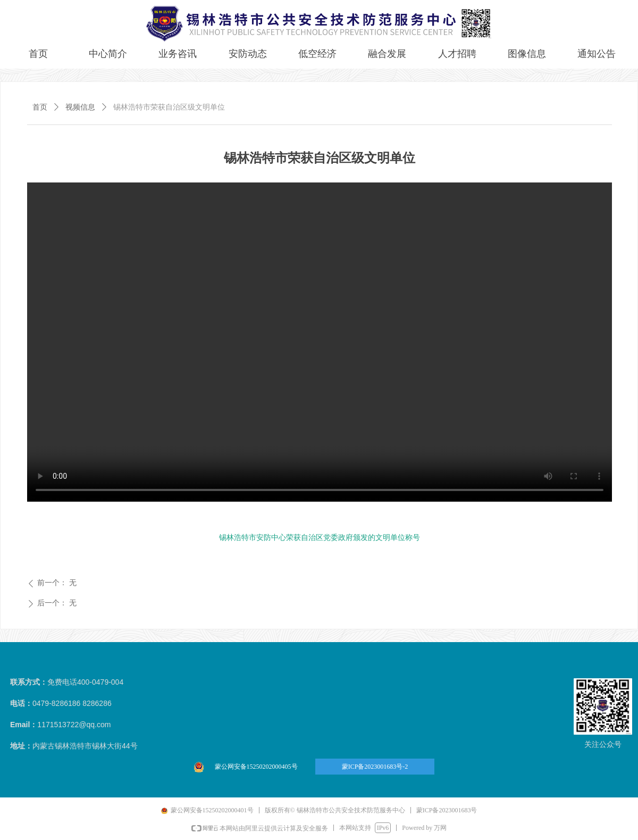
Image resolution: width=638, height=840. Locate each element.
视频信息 (80, 107)
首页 (40, 107)
